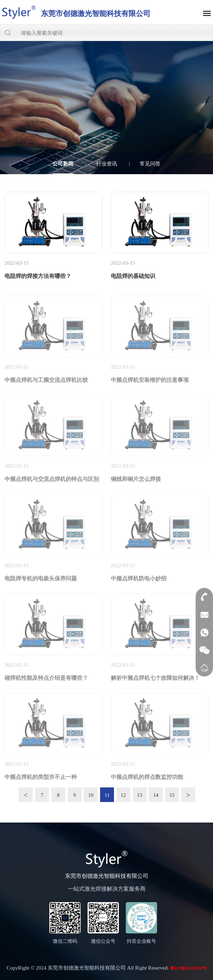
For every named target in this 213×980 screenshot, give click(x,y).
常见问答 (150, 164)
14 (156, 795)
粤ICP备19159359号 (188, 968)
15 (172, 795)
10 (91, 795)
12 (123, 795)
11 (107, 795)
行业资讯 (107, 164)
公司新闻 (63, 164)
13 (140, 795)
